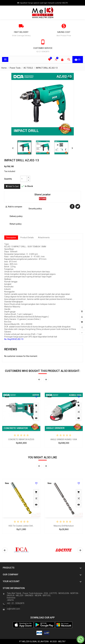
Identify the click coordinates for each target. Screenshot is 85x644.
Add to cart (12, 186)
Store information (14, 588)
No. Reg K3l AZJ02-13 (14, 339)
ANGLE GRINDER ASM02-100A (64, 439)
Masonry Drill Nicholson (64, 526)
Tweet (78, 206)
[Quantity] (24, 179)
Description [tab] (11, 238)
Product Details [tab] (27, 238)
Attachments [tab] (44, 238)
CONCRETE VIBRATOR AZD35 (21, 439)
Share (72, 206)
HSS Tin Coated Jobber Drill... (21, 526)
